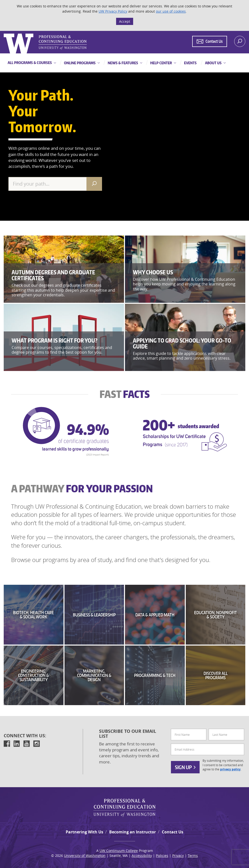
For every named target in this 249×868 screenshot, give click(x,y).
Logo (4, 34)
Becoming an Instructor (133, 832)
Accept (125, 21)
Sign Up (185, 767)
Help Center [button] (161, 63)
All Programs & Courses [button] (30, 63)
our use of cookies (171, 11)
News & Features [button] (123, 63)
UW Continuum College (119, 851)
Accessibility (142, 856)
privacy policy (230, 769)
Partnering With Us (84, 832)
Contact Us (173, 832)
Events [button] (190, 63)
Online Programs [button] (79, 63)
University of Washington (85, 856)
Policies (162, 856)
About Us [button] (213, 63)
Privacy (178, 856)
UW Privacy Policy (113, 11)
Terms (193, 856)
